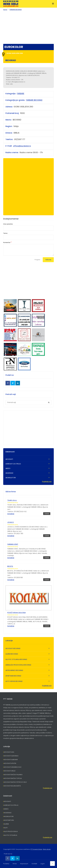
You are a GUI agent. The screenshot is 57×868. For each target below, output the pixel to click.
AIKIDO (8, 468)
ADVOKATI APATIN (10, 763)
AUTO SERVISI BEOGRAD (14, 681)
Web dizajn (47, 849)
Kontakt (34, 864)
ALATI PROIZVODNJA (11, 831)
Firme (15, 864)
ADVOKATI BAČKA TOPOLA (13, 778)
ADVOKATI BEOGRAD (13, 648)
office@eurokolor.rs (22, 146)
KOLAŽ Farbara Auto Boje (17, 613)
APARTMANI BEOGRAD (13, 676)
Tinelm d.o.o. (12, 500)
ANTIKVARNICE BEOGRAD (14, 670)
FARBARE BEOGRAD (16, 10)
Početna (6, 864)
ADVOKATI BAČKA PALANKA (13, 775)
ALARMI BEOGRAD (12, 654)
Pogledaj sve (47, 481)
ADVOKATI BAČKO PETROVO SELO (15, 782)
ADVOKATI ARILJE (10, 771)
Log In (43, 864)
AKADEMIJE (9, 473)
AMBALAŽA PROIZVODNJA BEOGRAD (18, 665)
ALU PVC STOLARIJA (11, 835)
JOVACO (11, 522)
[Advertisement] (28, 27)
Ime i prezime (8, 224)
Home (5, 10)
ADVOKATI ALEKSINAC (11, 756)
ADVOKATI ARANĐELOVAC (13, 767)
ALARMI (6, 824)
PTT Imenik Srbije (36, 849)
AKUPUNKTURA (9, 820)
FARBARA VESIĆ (13, 544)
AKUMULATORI (11, 478)
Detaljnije (11, 514)
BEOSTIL (10, 566)
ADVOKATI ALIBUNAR (11, 760)
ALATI (6, 828)
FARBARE (21, 94)
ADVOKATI (9, 459)
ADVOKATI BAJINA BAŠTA (12, 786)
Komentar (7, 242)
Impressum (24, 864)
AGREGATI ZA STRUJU (13, 464)
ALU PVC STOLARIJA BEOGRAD (16, 659)
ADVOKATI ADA (9, 752)
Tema (5, 233)
